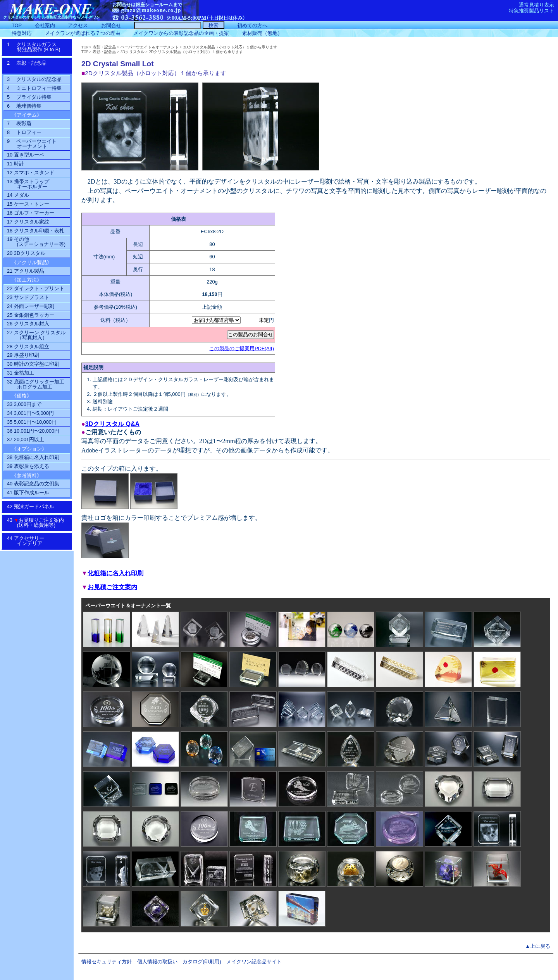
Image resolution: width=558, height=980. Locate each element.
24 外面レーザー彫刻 (31, 306)
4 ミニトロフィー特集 (34, 88)
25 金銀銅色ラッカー (31, 315)
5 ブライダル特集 (29, 97)
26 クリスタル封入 (28, 324)
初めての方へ (252, 25)
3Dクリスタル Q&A (112, 424)
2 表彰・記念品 (35, 65)
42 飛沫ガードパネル (33, 506)
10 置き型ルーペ (26, 155)
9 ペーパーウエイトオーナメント (32, 144)
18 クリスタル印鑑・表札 (36, 231)
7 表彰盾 (19, 123)
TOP (85, 47)
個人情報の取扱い (157, 962)
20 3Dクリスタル (26, 253)
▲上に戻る (538, 946)
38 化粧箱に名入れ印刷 (33, 457)
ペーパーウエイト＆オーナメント (150, 47)
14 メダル (18, 195)
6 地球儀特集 (24, 106)
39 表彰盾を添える (28, 466)
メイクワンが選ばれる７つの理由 (83, 33)
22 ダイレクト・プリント (36, 288)
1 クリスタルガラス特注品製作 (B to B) (36, 47)
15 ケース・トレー (28, 204)
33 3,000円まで (24, 404)
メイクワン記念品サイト (254, 962)
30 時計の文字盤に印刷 (33, 364)
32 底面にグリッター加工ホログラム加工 (36, 384)
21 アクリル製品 (26, 271)
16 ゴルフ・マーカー (31, 213)
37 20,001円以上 (26, 439)
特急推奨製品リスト (531, 11)
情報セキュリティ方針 (107, 962)
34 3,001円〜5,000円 (30, 413)
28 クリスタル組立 (28, 346)
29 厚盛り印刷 (23, 355)
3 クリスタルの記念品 (34, 79)
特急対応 (22, 33)
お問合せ (111, 25)
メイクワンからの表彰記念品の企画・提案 (181, 33)
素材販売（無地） (262, 33)
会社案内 (45, 25)
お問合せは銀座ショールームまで (147, 5)
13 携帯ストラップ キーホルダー (28, 184)
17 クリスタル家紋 (28, 222)
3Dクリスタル (133, 52)
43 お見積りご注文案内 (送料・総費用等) (38, 523)
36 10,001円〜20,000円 (33, 431)
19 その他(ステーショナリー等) (36, 242)
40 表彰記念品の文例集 (33, 484)
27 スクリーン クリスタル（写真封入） (36, 335)
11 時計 (15, 164)
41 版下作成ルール (28, 493)
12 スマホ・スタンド (31, 173)
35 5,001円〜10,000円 (32, 422)
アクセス (78, 25)
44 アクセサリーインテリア (30, 541)
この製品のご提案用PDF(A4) (242, 348)
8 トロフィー (24, 132)
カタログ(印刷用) (202, 962)
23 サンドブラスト (28, 297)
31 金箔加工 (21, 373)
